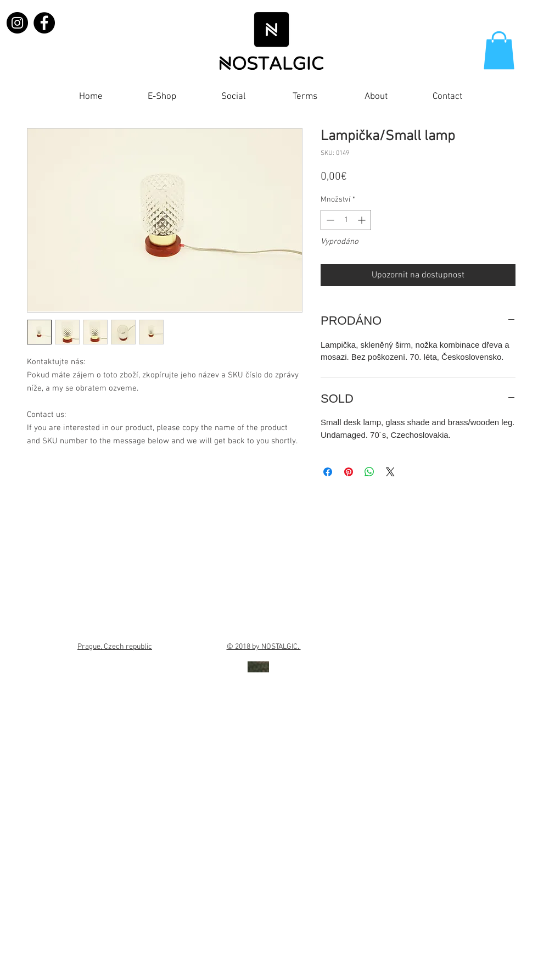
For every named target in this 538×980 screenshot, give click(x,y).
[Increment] (363, 220)
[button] (499, 50)
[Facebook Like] (499, 99)
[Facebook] (44, 23)
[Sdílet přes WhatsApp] (369, 472)
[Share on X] (390, 472)
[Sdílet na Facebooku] (328, 472)
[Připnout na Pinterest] (349, 472)
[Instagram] (17, 23)
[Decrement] (329, 220)
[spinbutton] (346, 220)
